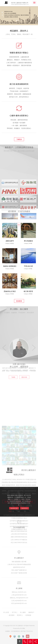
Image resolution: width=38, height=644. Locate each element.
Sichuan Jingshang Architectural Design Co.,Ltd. (20, 4)
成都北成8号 (10, 237)
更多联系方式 (21, 505)
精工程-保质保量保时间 (19, 86)
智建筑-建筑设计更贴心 (19, 55)
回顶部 (20, 641)
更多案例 (19, 301)
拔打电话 (25, 641)
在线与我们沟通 (17, 505)
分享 (35, 641)
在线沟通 (30, 641)
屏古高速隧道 (28, 237)
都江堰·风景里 (28, 288)
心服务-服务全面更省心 (19, 117)
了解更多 (19, 139)
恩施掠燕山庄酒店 (10, 288)
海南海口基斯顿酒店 (10, 262)
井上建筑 (6, 3)
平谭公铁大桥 (28, 262)
